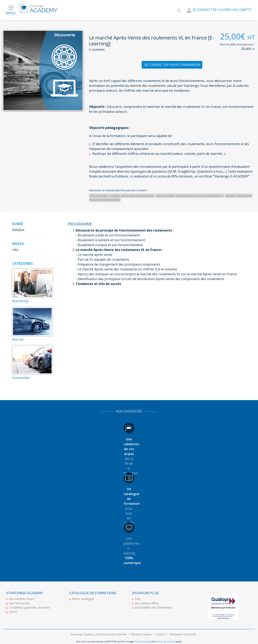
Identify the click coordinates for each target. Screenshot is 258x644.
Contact (161, 634)
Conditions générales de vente (29, 607)
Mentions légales (142, 634)
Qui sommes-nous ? (22, 599)
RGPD (13, 612)
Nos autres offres (147, 603)
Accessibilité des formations (154, 607)
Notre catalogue (83, 599)
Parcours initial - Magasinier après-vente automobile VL (190, 196)
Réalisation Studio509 (183, 634)
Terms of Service (165, 641)
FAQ (138, 599)
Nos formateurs (20, 603)
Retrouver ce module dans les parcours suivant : (118, 190)
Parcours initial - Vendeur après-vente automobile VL (122, 196)
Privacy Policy (142, 641)
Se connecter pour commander (172, 65)
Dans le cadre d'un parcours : (237, 44)
